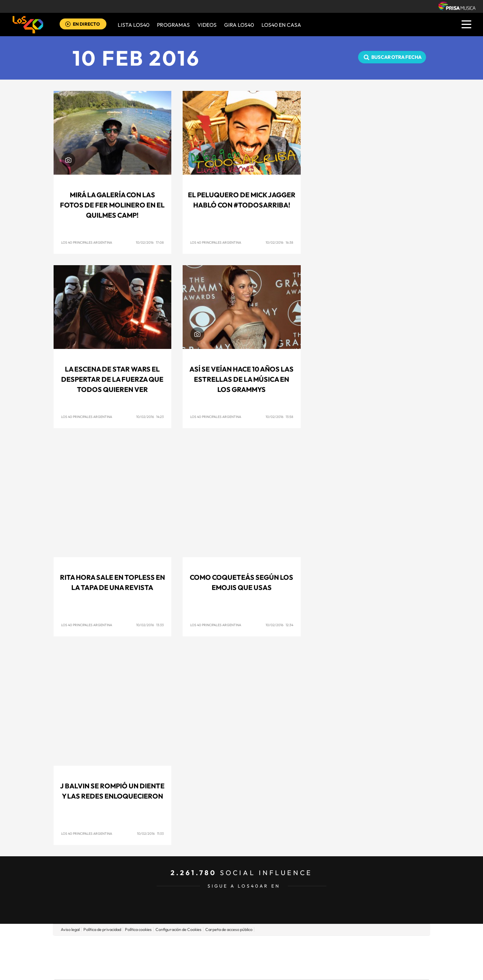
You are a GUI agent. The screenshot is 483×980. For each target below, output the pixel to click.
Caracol (376, 946)
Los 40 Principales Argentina (87, 242)
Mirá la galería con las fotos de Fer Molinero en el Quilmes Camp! (112, 205)
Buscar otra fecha (396, 57)
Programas (173, 25)
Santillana (227, 946)
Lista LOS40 (134, 25)
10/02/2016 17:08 (150, 242)
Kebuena (369, 958)
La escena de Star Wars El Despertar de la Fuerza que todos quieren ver (112, 379)
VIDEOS (207, 25)
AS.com (323, 946)
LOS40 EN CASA (281, 25)
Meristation (358, 969)
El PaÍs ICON (257, 969)
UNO (207, 958)
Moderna (188, 969)
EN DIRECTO (86, 24)
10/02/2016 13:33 (150, 625)
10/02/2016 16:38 (279, 242)
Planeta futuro (342, 958)
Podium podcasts (225, 969)
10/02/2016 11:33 (150, 833)
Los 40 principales (192, 946)
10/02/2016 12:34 (279, 625)
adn (348, 946)
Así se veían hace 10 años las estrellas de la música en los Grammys (241, 379)
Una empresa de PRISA (88, 952)
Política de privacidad (102, 929)
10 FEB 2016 (136, 58)
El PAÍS (155, 946)
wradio (229, 958)
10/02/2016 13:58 (279, 417)
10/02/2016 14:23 (150, 417)
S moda (289, 969)
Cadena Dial (286, 958)
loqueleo (322, 969)
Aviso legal (70, 929)
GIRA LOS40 (239, 25)
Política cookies (138, 929)
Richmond (151, 969)
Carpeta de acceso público (229, 929)
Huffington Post (165, 958)
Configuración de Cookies (178, 929)
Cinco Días (258, 958)
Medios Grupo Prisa (88, 971)
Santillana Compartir (267, 946)
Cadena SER (299, 946)
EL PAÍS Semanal (314, 958)
